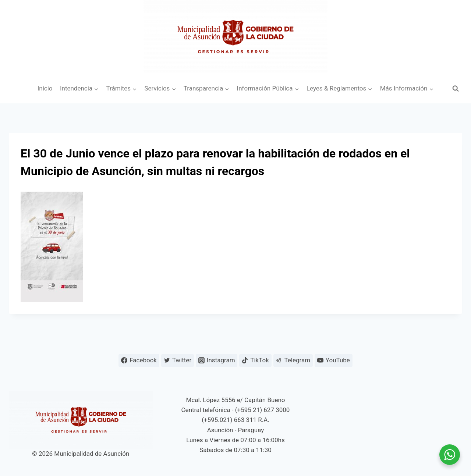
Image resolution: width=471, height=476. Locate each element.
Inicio (45, 88)
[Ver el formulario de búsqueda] (456, 89)
